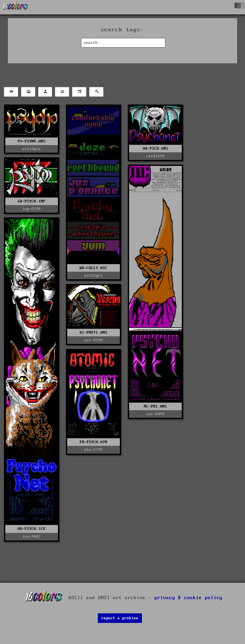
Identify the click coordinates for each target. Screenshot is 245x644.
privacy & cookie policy (189, 598)
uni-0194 (94, 340)
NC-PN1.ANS (155, 406)
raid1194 (155, 156)
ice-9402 (32, 537)
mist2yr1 (94, 276)
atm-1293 (94, 450)
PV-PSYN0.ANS (32, 141)
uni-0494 (155, 414)
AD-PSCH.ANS (156, 149)
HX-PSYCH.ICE (32, 529)
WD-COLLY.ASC (94, 268)
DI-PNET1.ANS (94, 333)
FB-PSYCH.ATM (94, 442)
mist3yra (32, 149)
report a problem (120, 618)
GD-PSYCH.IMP (32, 201)
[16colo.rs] (15, 7)
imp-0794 (32, 209)
